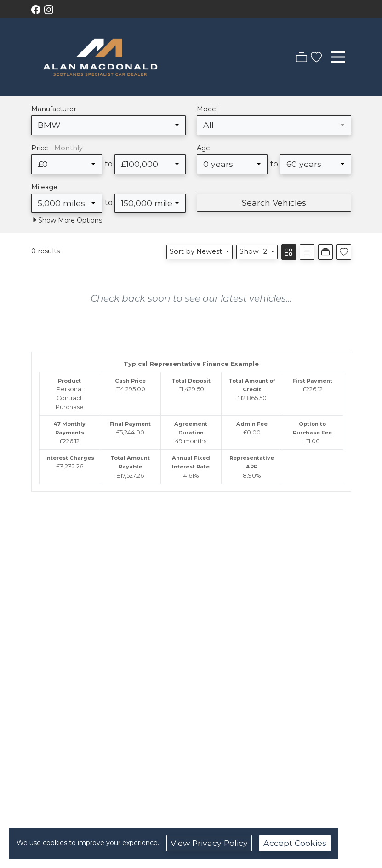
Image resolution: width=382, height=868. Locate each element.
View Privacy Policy (209, 843)
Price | (57, 148)
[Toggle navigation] (338, 57)
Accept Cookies (295, 843)
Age (203, 148)
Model (207, 109)
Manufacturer (54, 109)
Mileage (44, 187)
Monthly (68, 148)
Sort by (197, 251)
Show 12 (254, 251)
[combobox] (108, 125)
